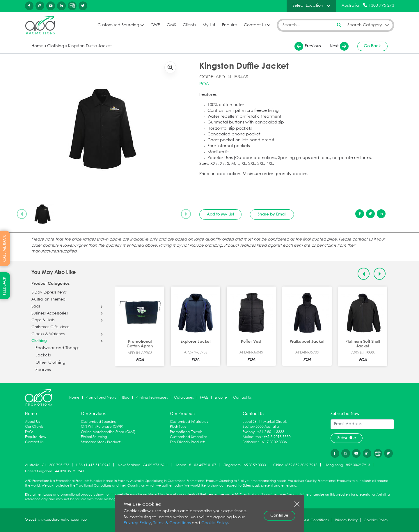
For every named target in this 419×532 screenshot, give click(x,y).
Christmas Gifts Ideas (50, 327)
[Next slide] (186, 214)
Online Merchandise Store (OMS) (108, 432)
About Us (32, 422)
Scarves (43, 370)
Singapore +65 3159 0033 (245, 465)
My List (209, 25)
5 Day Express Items (49, 293)
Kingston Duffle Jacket (90, 46)
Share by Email (272, 214)
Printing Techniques (152, 398)
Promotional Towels (186, 432)
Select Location (308, 6)
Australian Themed (48, 300)
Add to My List (220, 214)
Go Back (372, 46)
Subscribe (347, 438)
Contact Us (255, 25)
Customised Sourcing (118, 25)
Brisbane (250, 442)
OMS (171, 25)
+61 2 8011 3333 (271, 432)
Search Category (365, 25)
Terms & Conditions (172, 523)
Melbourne (252, 437)
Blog (126, 398)
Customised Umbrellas (189, 437)
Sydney (249, 432)
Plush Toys (178, 427)
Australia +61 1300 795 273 (47, 465)
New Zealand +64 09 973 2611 (143, 465)
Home (37, 46)
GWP (155, 25)
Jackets (43, 355)
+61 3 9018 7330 (277, 437)
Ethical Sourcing (94, 437)
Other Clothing (50, 363)
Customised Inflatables (189, 422)
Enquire (230, 25)
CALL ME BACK (5, 248)
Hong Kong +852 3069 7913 (347, 465)
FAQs (204, 398)
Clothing (56, 46)
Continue (279, 515)
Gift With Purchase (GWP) (102, 427)
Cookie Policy (215, 523)
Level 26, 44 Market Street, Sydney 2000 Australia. (265, 424)
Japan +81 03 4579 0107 (196, 465)
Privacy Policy (137, 523)
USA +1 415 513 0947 (93, 465)
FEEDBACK (5, 286)
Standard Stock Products (101, 442)
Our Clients (34, 427)
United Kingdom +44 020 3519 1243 (55, 471)
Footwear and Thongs (57, 348)
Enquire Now (36, 437)
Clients (189, 25)
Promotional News (101, 398)
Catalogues (184, 398)
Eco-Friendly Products (188, 442)
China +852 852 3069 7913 (295, 465)
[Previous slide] (22, 214)
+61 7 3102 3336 (273, 442)
